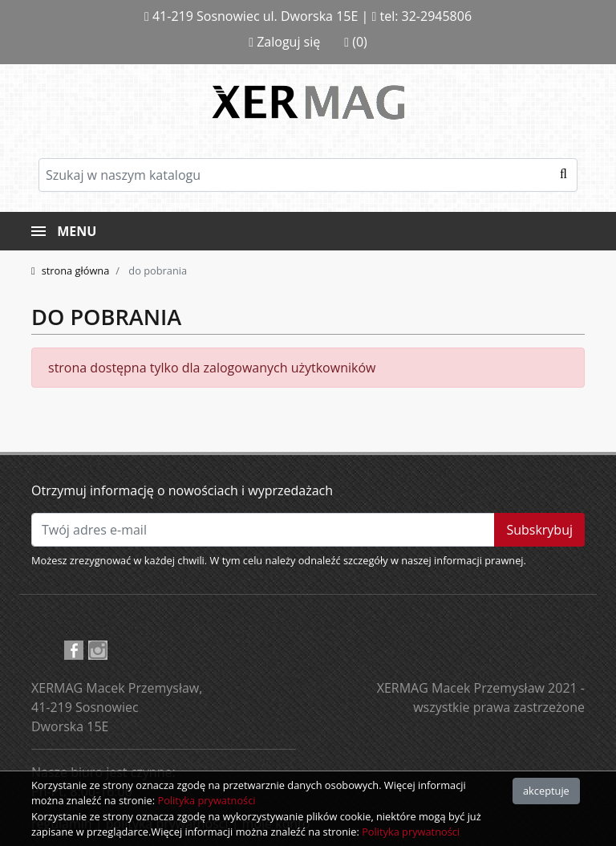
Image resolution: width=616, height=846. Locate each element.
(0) (356, 42)
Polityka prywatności (206, 800)
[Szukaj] (308, 175)
